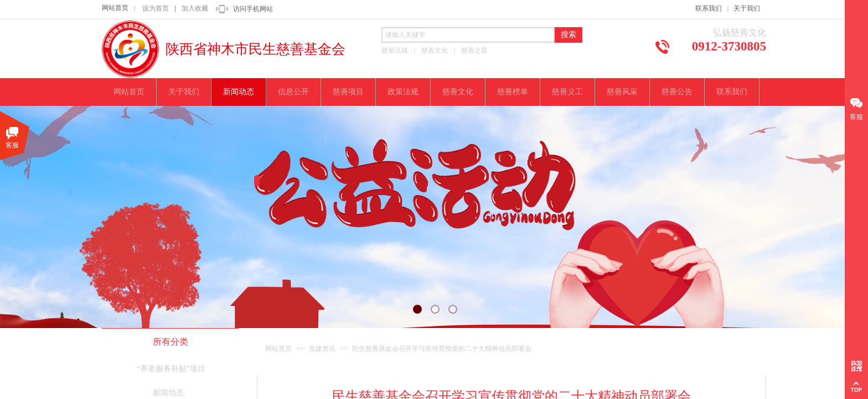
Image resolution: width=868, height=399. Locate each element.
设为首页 (156, 8)
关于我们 (747, 8)
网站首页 (115, 8)
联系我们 (709, 8)
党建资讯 (322, 349)
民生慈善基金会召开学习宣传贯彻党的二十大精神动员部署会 (442, 349)
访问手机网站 (253, 9)
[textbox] (468, 35)
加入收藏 (195, 8)
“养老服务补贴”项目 (171, 369)
